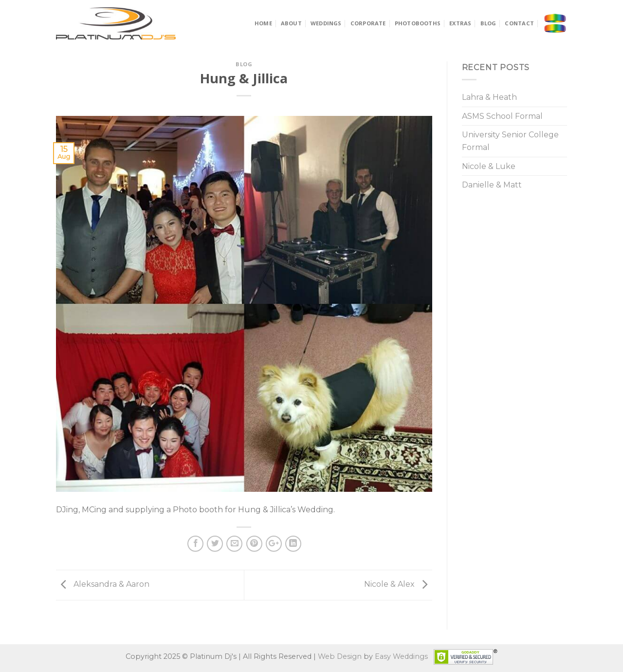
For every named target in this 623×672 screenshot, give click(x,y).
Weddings (326, 23)
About (291, 23)
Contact (519, 23)
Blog (488, 23)
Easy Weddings (401, 656)
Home (263, 23)
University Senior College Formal (510, 141)
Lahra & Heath (489, 97)
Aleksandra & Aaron (103, 584)
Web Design (340, 656)
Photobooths (418, 23)
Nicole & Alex (398, 584)
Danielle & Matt (492, 185)
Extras (460, 23)
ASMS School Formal (502, 116)
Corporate (368, 23)
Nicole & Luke (489, 166)
